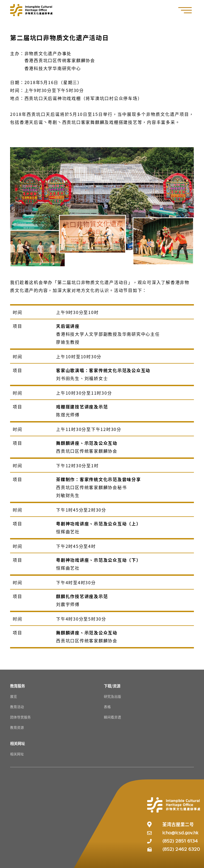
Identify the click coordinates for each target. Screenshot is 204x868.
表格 (107, 707)
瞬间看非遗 (112, 717)
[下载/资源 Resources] (112, 686)
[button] (188, 10)
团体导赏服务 (20, 717)
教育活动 (17, 707)
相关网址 (17, 754)
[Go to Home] (31, 10)
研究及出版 (112, 696)
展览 (14, 696)
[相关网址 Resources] (18, 743)
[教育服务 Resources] (18, 686)
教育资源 (17, 727)
